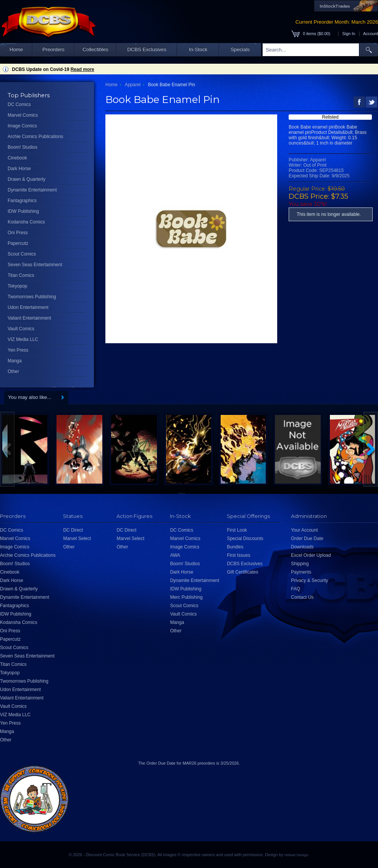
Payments (301, 572)
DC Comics (19, 104)
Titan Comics (21, 275)
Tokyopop (17, 286)
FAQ (296, 589)
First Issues (238, 555)
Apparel (133, 85)
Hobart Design (296, 855)
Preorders (53, 49)
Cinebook (17, 158)
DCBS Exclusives (147, 49)
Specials (240, 49)
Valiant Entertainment (29, 318)
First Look (237, 530)
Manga (15, 361)
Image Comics (22, 126)
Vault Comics (21, 329)
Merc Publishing (186, 597)
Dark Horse (19, 169)
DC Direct (73, 530)
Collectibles (95, 49)
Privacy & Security (309, 580)
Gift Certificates (242, 572)
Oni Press (18, 233)
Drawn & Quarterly (27, 179)
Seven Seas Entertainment (35, 265)
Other (13, 371)
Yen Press (18, 350)
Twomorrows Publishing (32, 297)
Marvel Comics (23, 115)
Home (16, 49)
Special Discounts (245, 538)
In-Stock (198, 49)
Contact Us (302, 597)
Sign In (349, 34)
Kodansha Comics (26, 222)
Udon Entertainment (28, 307)
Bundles (235, 547)
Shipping (300, 564)
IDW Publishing (23, 211)
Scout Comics (22, 254)
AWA (175, 555)
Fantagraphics (22, 201)
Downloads (302, 547)
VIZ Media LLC (23, 339)
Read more (82, 69)
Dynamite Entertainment (32, 190)
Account (371, 34)
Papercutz (18, 243)
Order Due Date (307, 538)
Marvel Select (77, 538)
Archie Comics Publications (35, 137)
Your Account (304, 530)
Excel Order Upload (311, 555)
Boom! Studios (23, 147)
